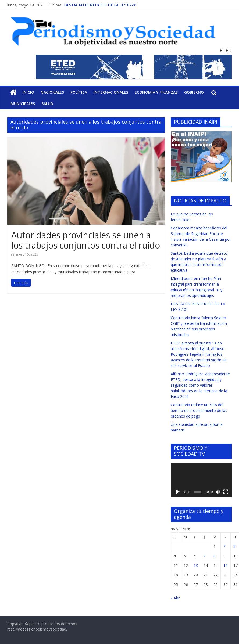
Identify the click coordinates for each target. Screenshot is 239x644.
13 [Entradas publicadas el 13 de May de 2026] (196, 565)
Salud (47, 104)
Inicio (28, 92)
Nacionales (52, 92)
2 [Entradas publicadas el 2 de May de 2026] (224, 546)
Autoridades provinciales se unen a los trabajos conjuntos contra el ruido (86, 240)
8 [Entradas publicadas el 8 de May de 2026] (215, 556)
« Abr (175, 598)
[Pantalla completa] (226, 492)
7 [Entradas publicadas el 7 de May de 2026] (205, 556)
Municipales (23, 104)
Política (79, 92)
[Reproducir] (178, 492)
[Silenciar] (218, 492)
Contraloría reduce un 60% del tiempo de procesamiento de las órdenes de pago (199, 410)
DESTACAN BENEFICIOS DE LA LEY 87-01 (101, 5)
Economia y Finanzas (156, 92)
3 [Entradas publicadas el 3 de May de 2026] (234, 546)
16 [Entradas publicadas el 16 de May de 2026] (226, 565)
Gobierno (194, 92)
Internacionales (111, 92)
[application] (201, 480)
